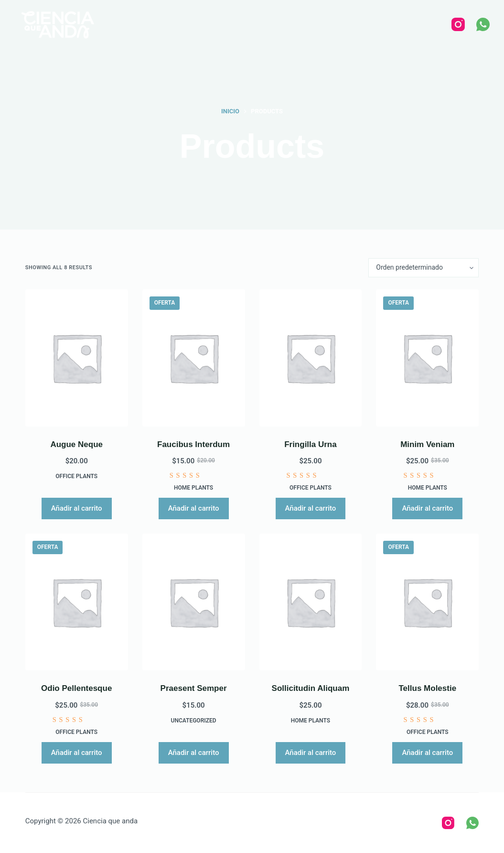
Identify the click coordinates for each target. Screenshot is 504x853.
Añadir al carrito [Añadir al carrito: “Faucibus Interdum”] (194, 508)
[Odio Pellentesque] (77, 602)
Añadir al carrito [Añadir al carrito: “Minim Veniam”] (427, 508)
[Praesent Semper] (194, 602)
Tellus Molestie (428, 688)
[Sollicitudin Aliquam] (311, 602)
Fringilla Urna (311, 444)
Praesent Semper (194, 688)
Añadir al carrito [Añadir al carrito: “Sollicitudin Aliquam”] (311, 753)
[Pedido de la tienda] (424, 268)
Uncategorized (194, 721)
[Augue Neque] (77, 358)
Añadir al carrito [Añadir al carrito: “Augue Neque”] (77, 508)
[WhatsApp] (483, 24)
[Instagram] (458, 24)
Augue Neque (76, 444)
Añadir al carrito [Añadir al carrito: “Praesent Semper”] (194, 753)
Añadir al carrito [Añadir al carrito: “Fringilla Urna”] (311, 508)
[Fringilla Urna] (311, 358)
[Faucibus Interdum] (194, 358)
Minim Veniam (427, 444)
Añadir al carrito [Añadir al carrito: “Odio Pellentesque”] (77, 753)
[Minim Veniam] (427, 358)
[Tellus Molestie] (427, 602)
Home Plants (193, 488)
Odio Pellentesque (76, 688)
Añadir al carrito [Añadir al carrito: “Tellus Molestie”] (427, 753)
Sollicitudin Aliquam (311, 688)
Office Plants (76, 476)
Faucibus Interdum (193, 444)
